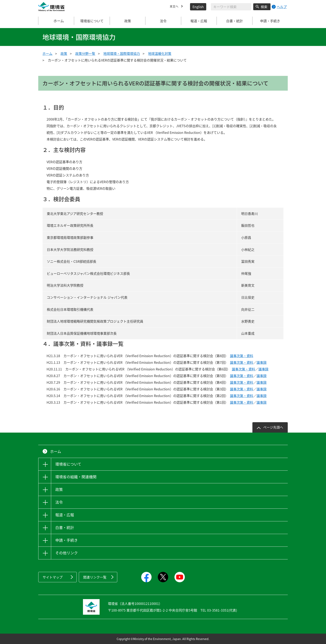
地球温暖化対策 (160, 53)
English (198, 7)
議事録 (262, 362)
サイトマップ (53, 577)
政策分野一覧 (85, 53)
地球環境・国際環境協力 (122, 53)
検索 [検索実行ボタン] (264, 7)
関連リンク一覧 (95, 577)
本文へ (175, 7)
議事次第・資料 (242, 356)
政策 (64, 53)
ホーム (56, 21)
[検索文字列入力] (231, 7)
